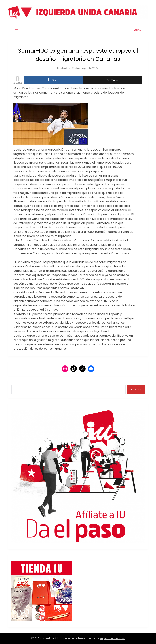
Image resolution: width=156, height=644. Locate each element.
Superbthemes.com (112, 638)
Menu (137, 30)
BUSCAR (136, 389)
